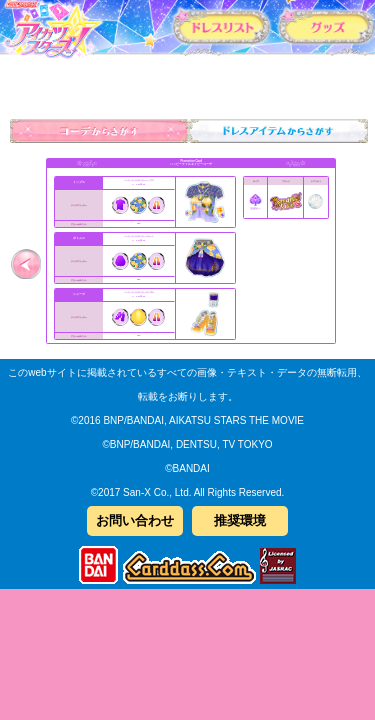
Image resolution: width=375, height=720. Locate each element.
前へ (25, 263)
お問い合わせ (135, 520)
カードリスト (221, 26)
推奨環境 (240, 520)
